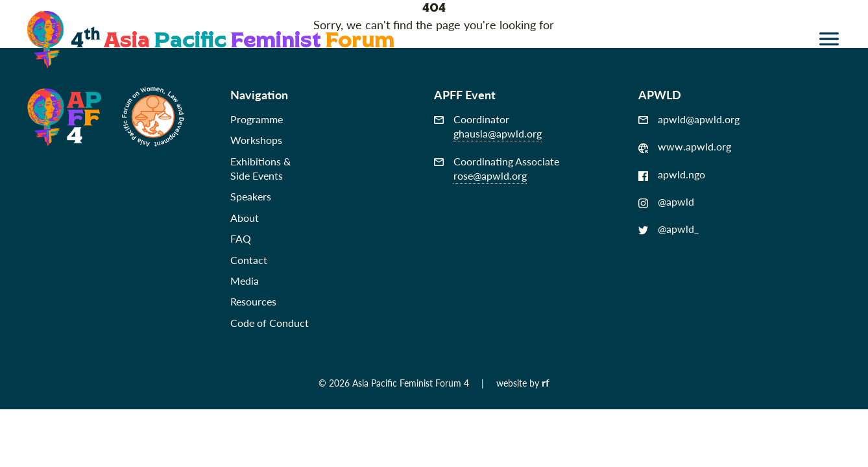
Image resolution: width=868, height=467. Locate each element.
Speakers (251, 196)
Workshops (256, 140)
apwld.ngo (672, 174)
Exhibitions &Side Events (260, 168)
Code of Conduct (270, 323)
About (245, 218)
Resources (253, 301)
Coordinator (488, 127)
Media (245, 281)
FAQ (241, 238)
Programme (257, 119)
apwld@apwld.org (689, 119)
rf (546, 382)
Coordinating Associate (497, 169)
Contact (249, 260)
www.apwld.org (685, 147)
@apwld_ (669, 229)
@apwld (666, 202)
